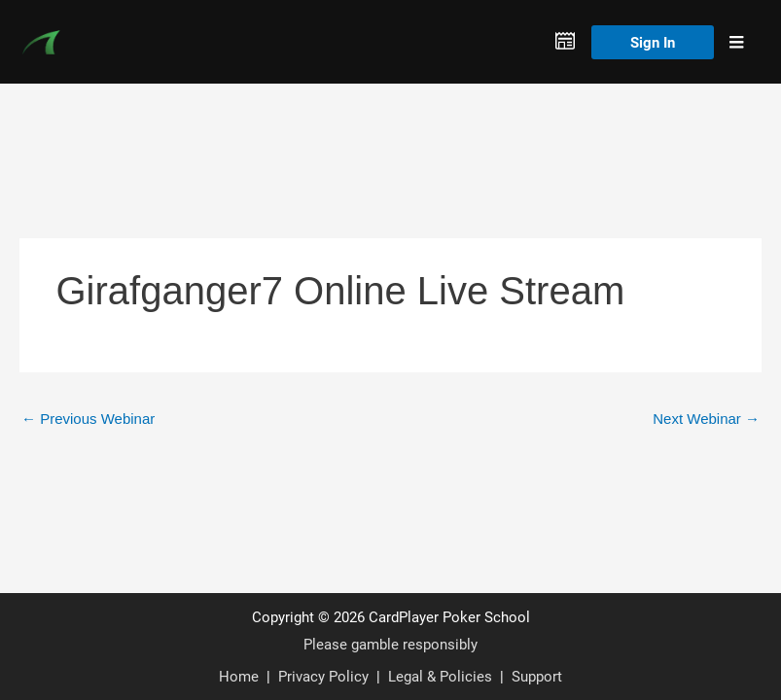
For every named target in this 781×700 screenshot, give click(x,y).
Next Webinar (706, 419)
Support (537, 676)
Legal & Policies (440, 676)
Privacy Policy (323, 676)
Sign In (653, 42)
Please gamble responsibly (390, 644)
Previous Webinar (88, 419)
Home (239, 676)
